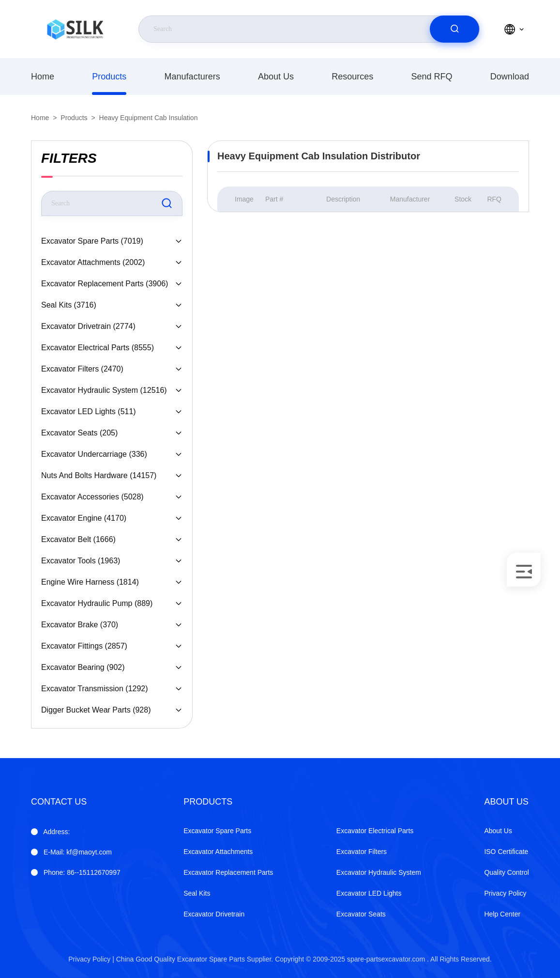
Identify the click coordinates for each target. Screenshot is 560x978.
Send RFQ (432, 77)
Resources (352, 77)
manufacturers (192, 77)
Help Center (502, 914)
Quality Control (507, 872)
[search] (454, 29)
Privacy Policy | (91, 959)
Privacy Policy (505, 893)
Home (43, 77)
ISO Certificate (506, 852)
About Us (276, 77)
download (510, 77)
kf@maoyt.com (78, 852)
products (109, 77)
